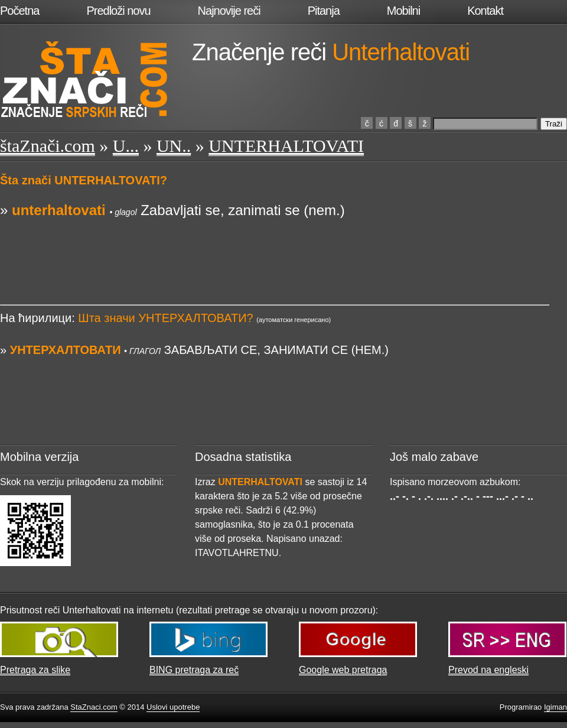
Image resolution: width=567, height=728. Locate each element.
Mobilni (403, 11)
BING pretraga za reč (194, 670)
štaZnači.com (48, 146)
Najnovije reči (229, 11)
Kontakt (485, 11)
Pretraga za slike (35, 670)
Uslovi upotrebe (173, 707)
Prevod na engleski (488, 670)
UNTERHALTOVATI (286, 146)
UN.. (174, 146)
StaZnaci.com (94, 707)
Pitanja (324, 11)
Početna (19, 11)
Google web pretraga (343, 670)
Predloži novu (118, 11)
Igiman (555, 707)
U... (126, 146)
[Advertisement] (275, 247)
